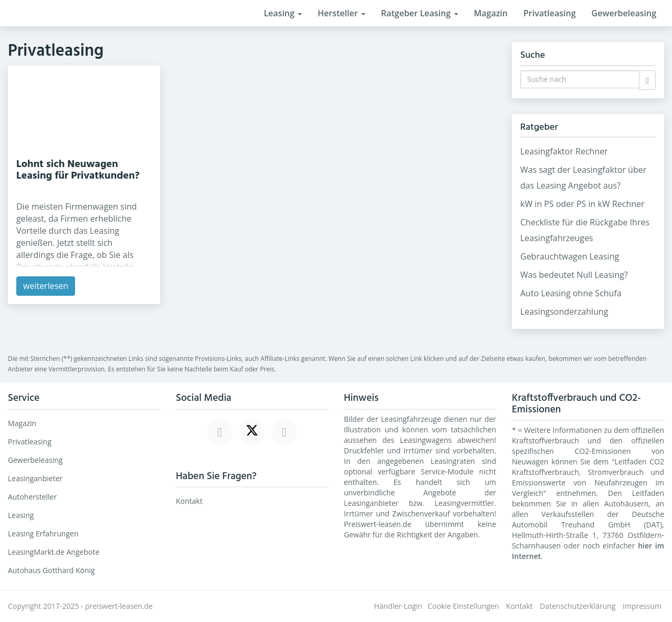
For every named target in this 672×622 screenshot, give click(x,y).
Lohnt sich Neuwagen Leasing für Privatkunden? (78, 170)
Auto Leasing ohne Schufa (571, 293)
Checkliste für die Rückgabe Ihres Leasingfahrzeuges (585, 230)
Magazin (491, 13)
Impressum (642, 606)
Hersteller (342, 13)
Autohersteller (32, 497)
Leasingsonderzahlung (564, 312)
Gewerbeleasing (624, 13)
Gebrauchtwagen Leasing (570, 256)
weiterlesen (46, 286)
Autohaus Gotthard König (51, 570)
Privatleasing (550, 13)
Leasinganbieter (35, 478)
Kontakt (189, 501)
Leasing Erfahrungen (43, 533)
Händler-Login (398, 606)
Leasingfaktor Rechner (564, 151)
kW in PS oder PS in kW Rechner (582, 204)
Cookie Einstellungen (463, 606)
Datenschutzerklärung (577, 606)
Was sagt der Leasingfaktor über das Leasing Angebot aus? (583, 178)
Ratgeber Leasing (420, 13)
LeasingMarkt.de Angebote (54, 552)
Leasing (283, 13)
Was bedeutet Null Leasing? (574, 275)
